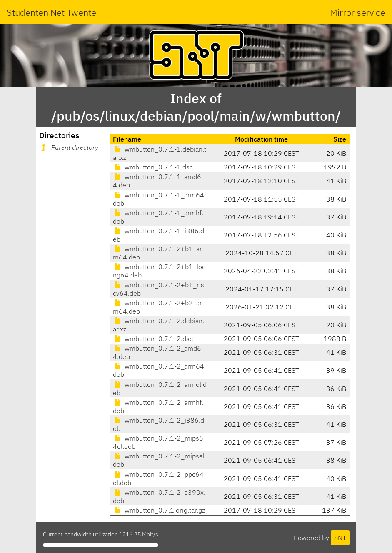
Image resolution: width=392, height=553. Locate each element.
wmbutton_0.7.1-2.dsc (153, 339)
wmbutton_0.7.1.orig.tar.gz (159, 510)
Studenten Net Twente (51, 12)
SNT (340, 538)
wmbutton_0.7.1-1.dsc (153, 167)
